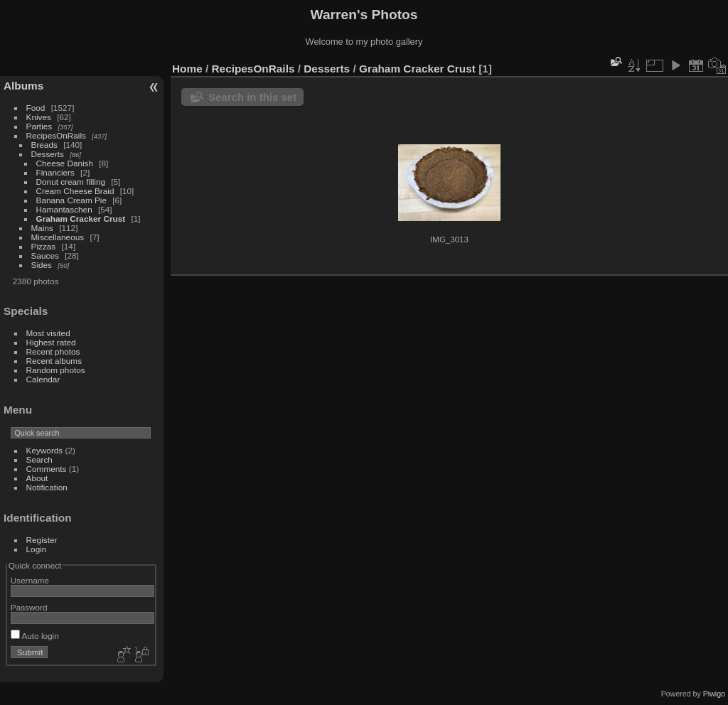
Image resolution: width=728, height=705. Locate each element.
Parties (39, 126)
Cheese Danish (66, 163)
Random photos (56, 370)
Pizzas (44, 246)
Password (29, 607)
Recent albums (54, 361)
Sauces (45, 255)
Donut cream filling (72, 182)
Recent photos (53, 351)
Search (39, 459)
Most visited (48, 333)
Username (30, 580)
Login (37, 549)
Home (187, 69)
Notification (47, 487)
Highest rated (51, 342)
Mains (42, 228)
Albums (23, 86)
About (37, 478)
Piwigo (714, 694)
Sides (42, 265)
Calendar (43, 379)
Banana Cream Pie (71, 200)
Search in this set (252, 97)
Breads (44, 145)
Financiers (57, 172)
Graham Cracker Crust (81, 219)
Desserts (48, 154)
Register (42, 540)
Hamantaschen (65, 209)
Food (36, 108)
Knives (39, 117)
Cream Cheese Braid (75, 191)
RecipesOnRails (56, 135)
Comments (47, 469)
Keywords (45, 450)
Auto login (35, 636)
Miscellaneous (58, 237)
